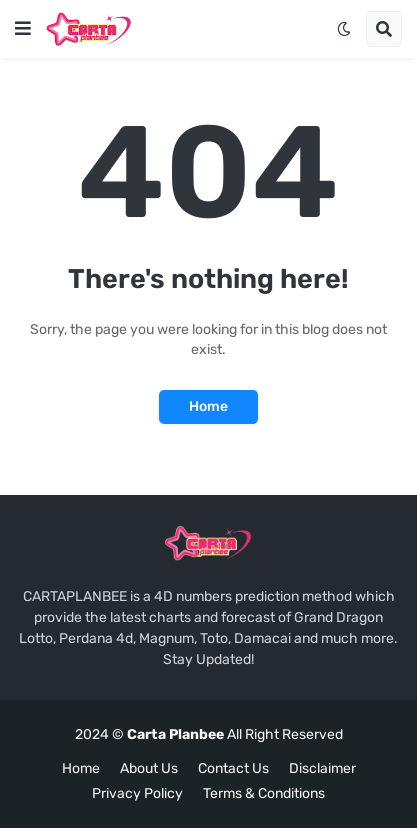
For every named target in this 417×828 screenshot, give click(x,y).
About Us (149, 768)
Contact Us (233, 768)
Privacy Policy (137, 793)
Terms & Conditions (264, 793)
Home (208, 406)
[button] (23, 29)
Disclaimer (322, 768)
